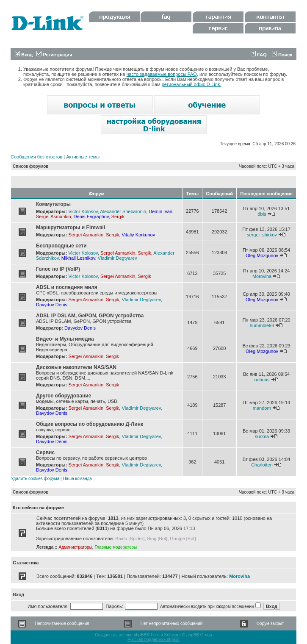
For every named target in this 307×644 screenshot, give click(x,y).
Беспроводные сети (61, 246)
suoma (262, 436)
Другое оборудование (64, 396)
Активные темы (83, 157)
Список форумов (31, 166)
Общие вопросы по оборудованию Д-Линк (90, 424)
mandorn (262, 408)
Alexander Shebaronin (123, 211)
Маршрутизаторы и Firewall (71, 228)
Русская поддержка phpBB (153, 640)
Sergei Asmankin (54, 217)
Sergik (118, 217)
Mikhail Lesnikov (78, 258)
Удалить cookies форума (35, 479)
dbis (262, 214)
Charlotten (262, 465)
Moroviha (262, 276)
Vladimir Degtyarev (118, 258)
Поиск (282, 55)
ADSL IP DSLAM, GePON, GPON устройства (90, 316)
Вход (24, 55)
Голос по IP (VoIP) (58, 269)
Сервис (45, 452)
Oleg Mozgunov (262, 255)
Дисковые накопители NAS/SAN (76, 367)
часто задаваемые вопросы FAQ (162, 74)
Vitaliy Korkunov (138, 235)
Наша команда (77, 479)
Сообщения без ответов (36, 157)
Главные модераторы (116, 547)
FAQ (259, 55)
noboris (262, 380)
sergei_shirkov (262, 235)
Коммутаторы (53, 204)
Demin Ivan (160, 211)
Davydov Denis (52, 305)
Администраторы (75, 547)
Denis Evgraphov (91, 217)
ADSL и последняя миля (67, 287)
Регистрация (54, 55)
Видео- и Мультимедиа (65, 339)
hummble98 (262, 325)
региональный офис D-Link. (192, 84)
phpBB (140, 635)
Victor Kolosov (83, 211)
